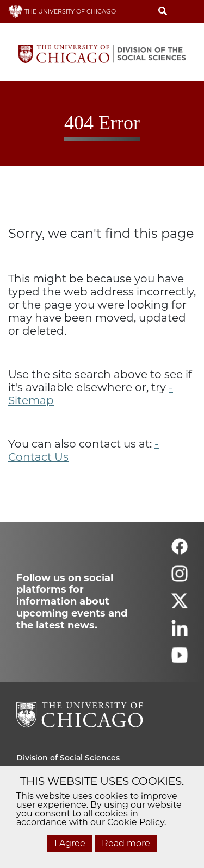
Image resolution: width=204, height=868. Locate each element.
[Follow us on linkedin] (180, 633)
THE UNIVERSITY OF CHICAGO (62, 11)
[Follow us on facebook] (180, 551)
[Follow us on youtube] (180, 660)
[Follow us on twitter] (180, 605)
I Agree (70, 843)
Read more (126, 843)
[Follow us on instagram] (180, 578)
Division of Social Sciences (68, 758)
